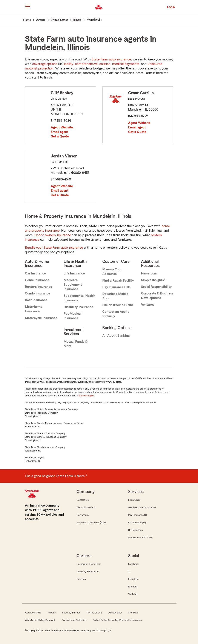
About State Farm (86, 507)
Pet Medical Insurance (73, 316)
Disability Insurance (78, 307)
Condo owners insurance (53, 235)
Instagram (134, 579)
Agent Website (62, 127)
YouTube (133, 594)
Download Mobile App (115, 296)
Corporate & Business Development (157, 296)
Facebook (133, 564)
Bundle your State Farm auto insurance (54, 248)
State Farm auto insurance (111, 59)
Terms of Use (94, 613)
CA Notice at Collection (74, 620)
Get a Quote (60, 136)
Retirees (81, 579)
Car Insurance (35, 273)
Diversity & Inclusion (87, 572)
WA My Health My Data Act (40, 620)
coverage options (45, 64)
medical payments (126, 64)
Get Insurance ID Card (140, 538)
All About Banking (116, 336)
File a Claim (134, 500)
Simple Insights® (153, 280)
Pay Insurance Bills (116, 287)
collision (105, 64)
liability (68, 64)
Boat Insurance (36, 300)
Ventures (148, 305)
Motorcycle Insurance (41, 318)
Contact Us (83, 500)
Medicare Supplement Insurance (73, 285)
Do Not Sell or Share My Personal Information (117, 620)
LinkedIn (133, 587)
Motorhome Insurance (34, 309)
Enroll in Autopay (137, 522)
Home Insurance (37, 280)
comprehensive (86, 64)
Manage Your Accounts (112, 272)
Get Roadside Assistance (142, 507)
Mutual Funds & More (76, 344)
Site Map (133, 613)
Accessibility (115, 613)
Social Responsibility (156, 287)
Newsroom (149, 273)
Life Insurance (74, 273)
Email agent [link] (60, 132)
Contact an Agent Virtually (116, 314)
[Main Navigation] (28, 6)
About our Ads (33, 613)
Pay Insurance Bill (138, 515)
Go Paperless (135, 530)
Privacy (52, 613)
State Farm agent (86, 396)
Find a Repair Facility (118, 280)
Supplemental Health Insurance (79, 298)
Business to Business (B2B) (91, 522)
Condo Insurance (38, 293)
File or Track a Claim (118, 305)
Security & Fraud (71, 613)
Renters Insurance (38, 287)
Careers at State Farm (89, 564)
